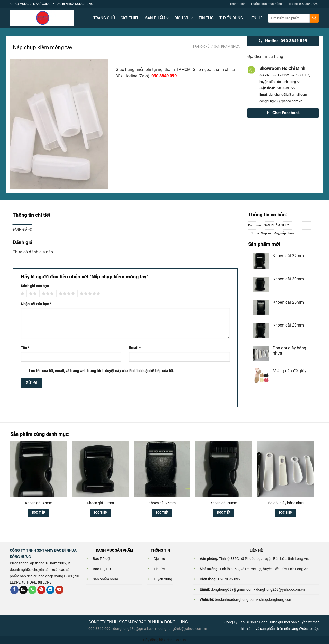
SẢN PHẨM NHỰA (227, 47)
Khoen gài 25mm (162, 503)
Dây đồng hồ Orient (158, 640)
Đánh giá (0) (22, 229)
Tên (25, 348)
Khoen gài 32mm (39, 503)
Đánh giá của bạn (35, 286)
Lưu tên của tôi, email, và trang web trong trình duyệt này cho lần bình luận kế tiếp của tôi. (102, 371)
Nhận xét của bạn (36, 304)
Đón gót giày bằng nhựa (285, 503)
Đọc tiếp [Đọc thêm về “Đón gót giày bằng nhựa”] (285, 513)
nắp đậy (274, 233)
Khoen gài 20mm (224, 503)
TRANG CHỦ (104, 18)
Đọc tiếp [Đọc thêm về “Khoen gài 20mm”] (224, 513)
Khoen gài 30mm (100, 503)
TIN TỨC (206, 18)
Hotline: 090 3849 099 (303, 4)
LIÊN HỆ (255, 18)
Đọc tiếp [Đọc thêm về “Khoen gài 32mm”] (39, 513)
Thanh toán (238, 4)
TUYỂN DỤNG (231, 18)
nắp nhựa (287, 233)
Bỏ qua (180, 640)
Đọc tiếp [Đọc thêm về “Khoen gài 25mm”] (162, 513)
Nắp (264, 233)
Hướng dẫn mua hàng (267, 4)
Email (135, 348)
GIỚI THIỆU (130, 18)
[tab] (22, 230)
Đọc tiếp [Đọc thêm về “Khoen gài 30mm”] (100, 513)
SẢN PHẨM (157, 18)
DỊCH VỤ (184, 18)
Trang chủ (201, 47)
